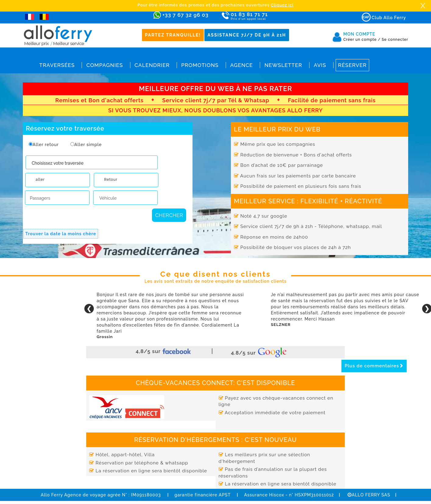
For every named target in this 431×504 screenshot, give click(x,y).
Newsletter (283, 65)
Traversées (57, 65)
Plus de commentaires (374, 366)
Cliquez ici (282, 5)
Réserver (352, 65)
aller (40, 180)
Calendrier (152, 65)
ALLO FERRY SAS (369, 495)
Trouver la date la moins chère (61, 234)
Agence (242, 65)
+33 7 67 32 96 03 (185, 15)
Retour (111, 180)
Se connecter (395, 40)
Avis (320, 65)
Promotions (200, 65)
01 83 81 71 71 (267, 16)
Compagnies (104, 65)
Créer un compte (362, 40)
